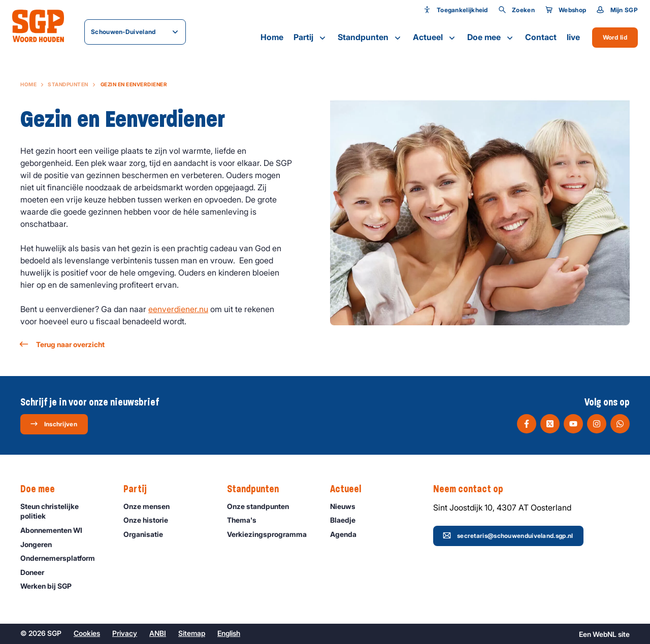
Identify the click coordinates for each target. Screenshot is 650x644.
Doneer (37, 572)
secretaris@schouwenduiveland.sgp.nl (508, 535)
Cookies (87, 633)
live (573, 37)
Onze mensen (151, 506)
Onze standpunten (263, 506)
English (229, 633)
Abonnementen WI (56, 530)
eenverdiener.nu (178, 309)
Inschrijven (54, 424)
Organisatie (148, 534)
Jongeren (41, 544)
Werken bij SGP (51, 586)
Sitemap (192, 633)
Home (272, 37)
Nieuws (347, 506)
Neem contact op (473, 489)
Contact (541, 37)
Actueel (435, 38)
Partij (311, 38)
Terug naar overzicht (62, 344)
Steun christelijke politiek (63, 511)
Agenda (348, 534)
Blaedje (347, 520)
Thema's (246, 520)
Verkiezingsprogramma (270, 534)
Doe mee (491, 38)
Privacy (125, 633)
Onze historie (150, 520)
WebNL (605, 634)
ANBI (158, 633)
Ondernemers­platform (62, 558)
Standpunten (370, 38)
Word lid (615, 37)
